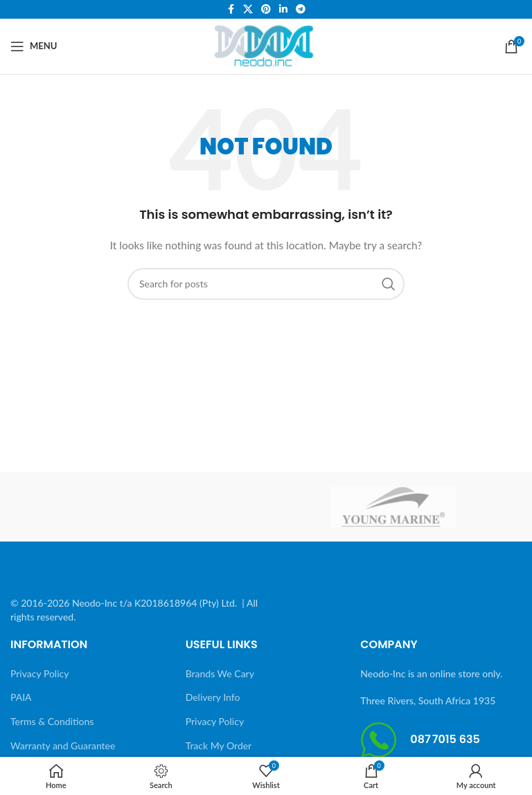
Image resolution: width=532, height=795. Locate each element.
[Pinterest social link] (266, 9)
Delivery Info (213, 697)
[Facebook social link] (231, 9)
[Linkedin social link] (283, 9)
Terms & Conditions (52, 721)
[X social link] (248, 9)
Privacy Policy (39, 673)
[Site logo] (266, 45)
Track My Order (219, 745)
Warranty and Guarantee (63, 745)
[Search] (266, 284)
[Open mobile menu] (34, 46)
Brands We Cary (220, 673)
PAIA (21, 697)
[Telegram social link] (301, 9)
